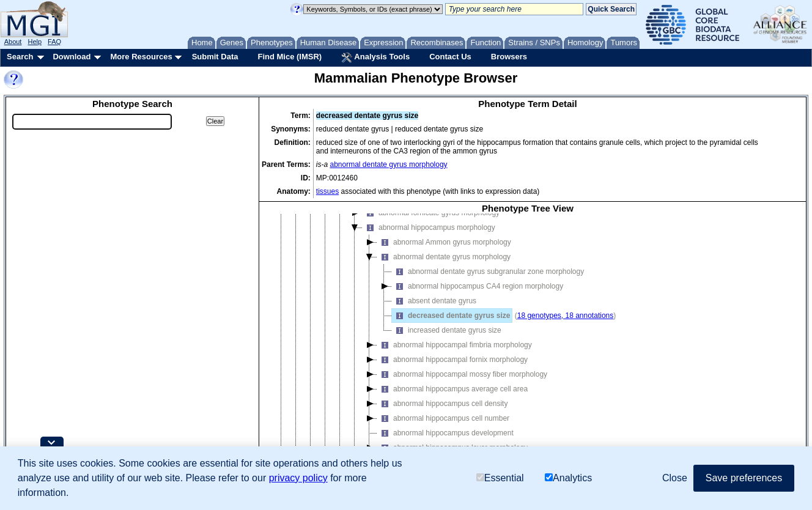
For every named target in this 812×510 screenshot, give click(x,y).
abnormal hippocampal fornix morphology (452, 360)
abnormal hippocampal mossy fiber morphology (462, 374)
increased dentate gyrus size (447, 330)
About (13, 42)
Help (35, 42)
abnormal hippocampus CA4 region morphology (478, 286)
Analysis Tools (375, 57)
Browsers (509, 57)
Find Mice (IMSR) (290, 57)
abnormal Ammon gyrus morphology (444, 242)
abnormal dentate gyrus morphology (389, 164)
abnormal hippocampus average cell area (452, 389)
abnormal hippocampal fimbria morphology (455, 345)
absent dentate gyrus (434, 301)
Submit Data (215, 57)
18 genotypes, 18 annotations (565, 316)
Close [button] (675, 478)
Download (72, 57)
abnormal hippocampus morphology (429, 227)
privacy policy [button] (298, 478)
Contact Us (450, 57)
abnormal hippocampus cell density (442, 404)
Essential (500, 478)
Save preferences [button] (744, 478)
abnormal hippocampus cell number (443, 418)
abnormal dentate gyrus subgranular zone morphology (488, 272)
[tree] (528, 343)
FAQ (54, 42)
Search (20, 57)
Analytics (568, 478)
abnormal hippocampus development (445, 433)
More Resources (141, 57)
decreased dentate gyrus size (451, 316)
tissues (327, 191)
